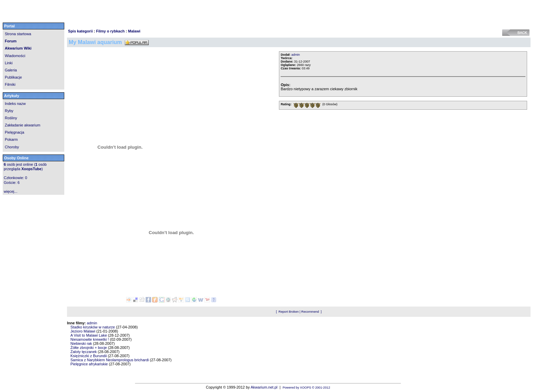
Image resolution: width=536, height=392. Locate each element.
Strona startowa (18, 34)
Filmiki (10, 84)
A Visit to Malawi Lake (89, 335)
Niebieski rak (81, 343)
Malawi (134, 31)
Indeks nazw (15, 104)
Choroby (12, 147)
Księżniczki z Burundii (89, 356)
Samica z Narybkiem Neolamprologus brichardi (110, 360)
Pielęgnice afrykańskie (89, 364)
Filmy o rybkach (110, 31)
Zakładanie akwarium (23, 125)
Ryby (9, 111)
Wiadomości (15, 56)
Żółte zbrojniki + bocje (89, 348)
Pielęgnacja (15, 132)
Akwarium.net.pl (264, 387)
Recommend (310, 312)
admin (296, 55)
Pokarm (11, 139)
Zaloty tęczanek (84, 352)
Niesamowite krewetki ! (90, 339)
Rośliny (11, 118)
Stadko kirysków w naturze (93, 327)
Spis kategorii (80, 31)
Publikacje (13, 77)
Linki (9, 63)
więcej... (11, 191)
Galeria (11, 70)
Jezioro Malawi (83, 331)
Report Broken (289, 312)
